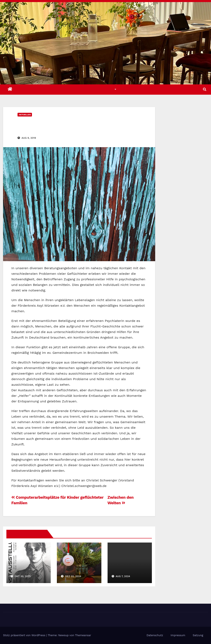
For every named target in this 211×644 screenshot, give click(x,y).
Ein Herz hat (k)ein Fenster (62, 123)
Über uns (133, 90)
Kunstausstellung (28, 566)
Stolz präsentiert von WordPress (25, 635)
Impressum (178, 635)
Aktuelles (31, 90)
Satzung (198, 635)
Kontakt (158, 90)
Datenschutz (155, 635)
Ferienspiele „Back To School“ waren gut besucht (127, 571)
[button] (205, 89)
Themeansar (83, 635)
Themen (108, 90)
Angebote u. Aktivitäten (70, 90)
